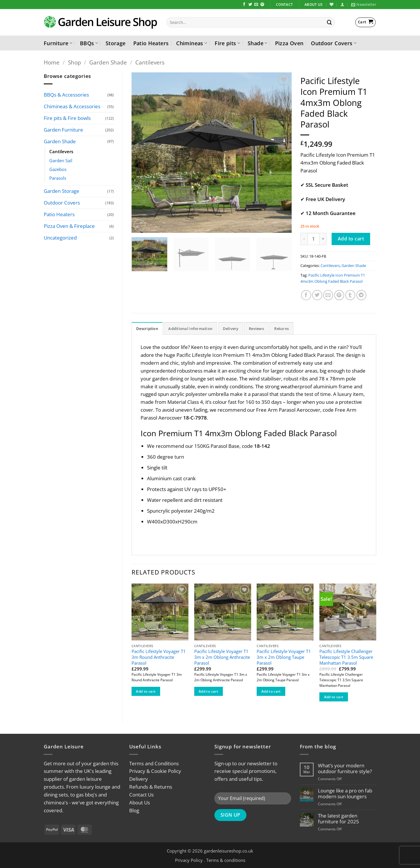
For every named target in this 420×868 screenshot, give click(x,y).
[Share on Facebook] (306, 295)
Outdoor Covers (334, 43)
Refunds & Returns (151, 787)
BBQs (89, 43)
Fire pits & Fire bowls (67, 118)
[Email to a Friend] (328, 295)
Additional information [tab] (190, 329)
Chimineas (192, 43)
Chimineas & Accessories (72, 106)
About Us (140, 802)
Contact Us (141, 795)
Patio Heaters (151, 43)
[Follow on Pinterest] (262, 5)
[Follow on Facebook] (244, 5)
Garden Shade (108, 62)
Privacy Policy (189, 860)
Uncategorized (60, 238)
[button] (342, 4)
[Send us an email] (256, 5)
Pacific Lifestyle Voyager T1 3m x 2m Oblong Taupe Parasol (284, 657)
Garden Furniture (63, 130)
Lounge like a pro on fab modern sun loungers (345, 794)
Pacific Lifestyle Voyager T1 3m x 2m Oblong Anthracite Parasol (222, 657)
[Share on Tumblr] (350, 295)
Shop (75, 62)
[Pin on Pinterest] (339, 295)
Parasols (58, 178)
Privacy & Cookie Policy (155, 771)
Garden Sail (61, 160)
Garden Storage (62, 191)
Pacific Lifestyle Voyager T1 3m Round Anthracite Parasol (159, 657)
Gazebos (58, 169)
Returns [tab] (281, 329)
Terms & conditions (226, 860)
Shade (257, 43)
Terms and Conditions (154, 763)
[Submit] (330, 22)
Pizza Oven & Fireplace (69, 226)
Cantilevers (150, 62)
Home (52, 62)
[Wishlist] (331, 4)
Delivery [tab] (231, 329)
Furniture (58, 43)
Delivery (139, 779)
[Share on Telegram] (362, 295)
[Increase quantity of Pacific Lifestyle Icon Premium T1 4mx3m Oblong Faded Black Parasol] (323, 239)
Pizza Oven (289, 43)
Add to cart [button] (146, 691)
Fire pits (227, 43)
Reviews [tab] (256, 329)
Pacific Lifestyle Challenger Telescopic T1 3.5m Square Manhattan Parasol (346, 657)
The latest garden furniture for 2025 (338, 819)
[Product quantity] (314, 239)
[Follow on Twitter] (250, 5)
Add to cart (351, 239)
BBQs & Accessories (66, 95)
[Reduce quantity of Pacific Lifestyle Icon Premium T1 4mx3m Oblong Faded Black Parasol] (304, 239)
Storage (116, 43)
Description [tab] (147, 329)
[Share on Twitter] (317, 295)
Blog (134, 810)
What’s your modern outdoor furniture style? (345, 769)
